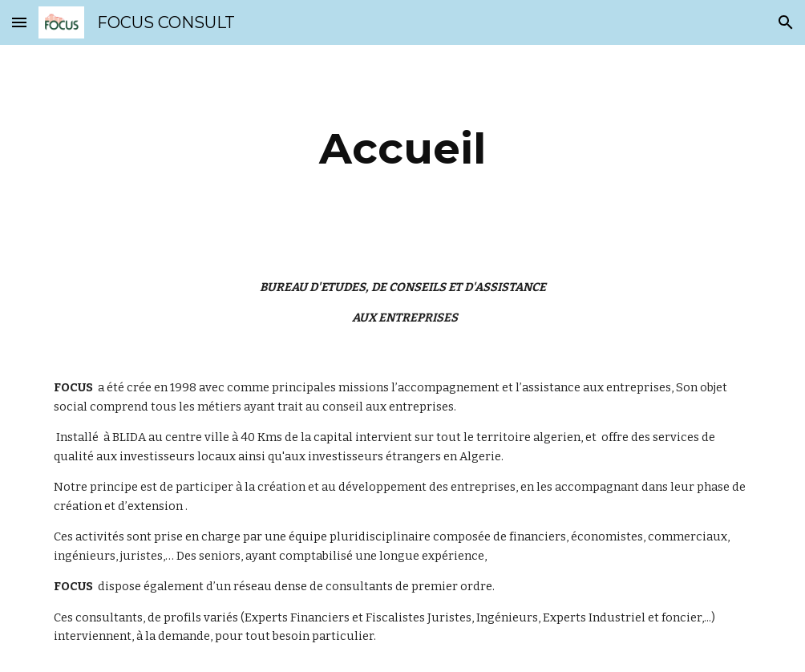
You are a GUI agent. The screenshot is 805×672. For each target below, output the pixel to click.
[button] (19, 22)
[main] (402, 149)
